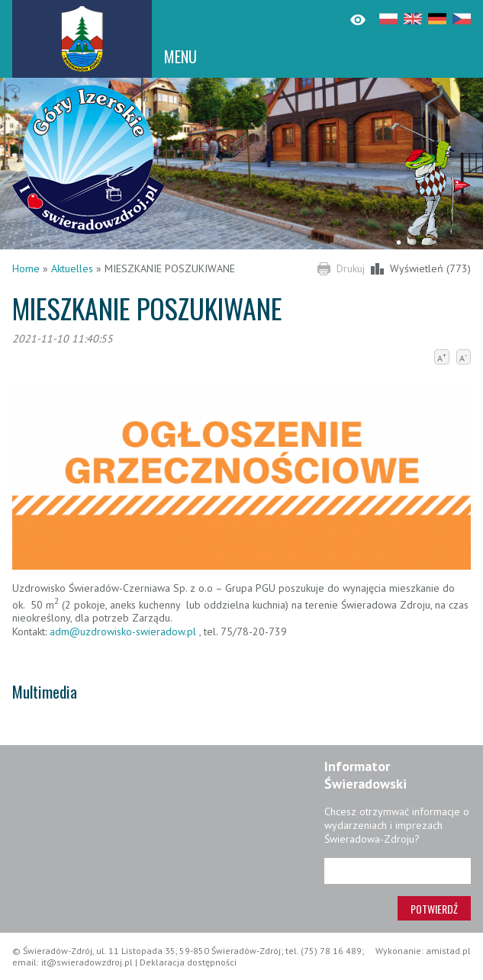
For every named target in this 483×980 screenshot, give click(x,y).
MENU (180, 56)
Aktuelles (72, 268)
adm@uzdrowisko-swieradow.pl (123, 631)
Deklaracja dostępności (188, 962)
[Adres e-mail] (398, 871)
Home (26, 268)
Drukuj (351, 268)
